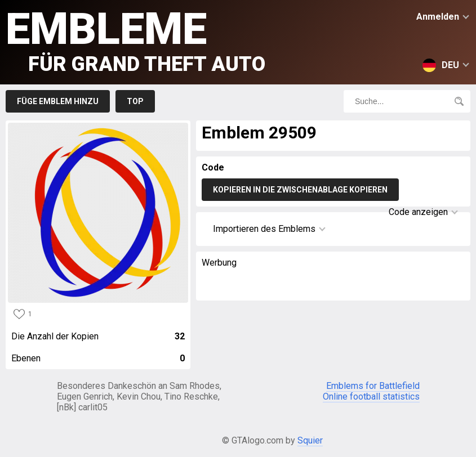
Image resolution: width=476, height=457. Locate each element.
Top (135, 101)
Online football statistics (371, 396)
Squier (310, 440)
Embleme (135, 40)
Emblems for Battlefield (373, 386)
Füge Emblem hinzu (58, 101)
